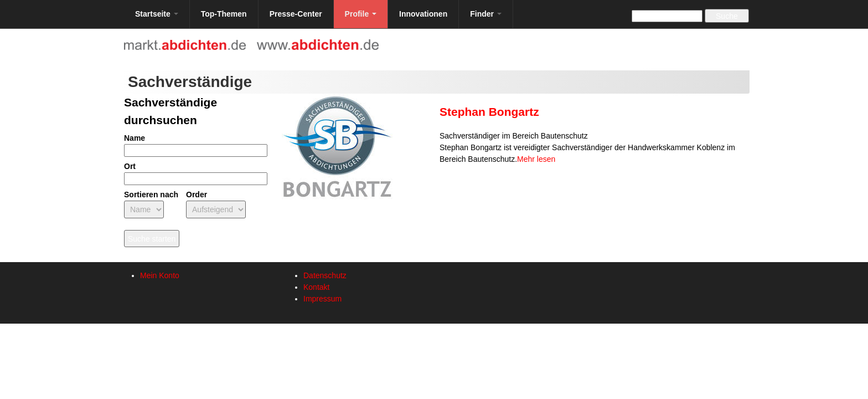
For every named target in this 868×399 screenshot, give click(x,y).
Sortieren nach (151, 195)
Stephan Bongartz (489, 112)
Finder (486, 14)
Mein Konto (160, 275)
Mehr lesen (536, 159)
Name (135, 138)
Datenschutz (325, 275)
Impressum (322, 299)
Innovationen (423, 14)
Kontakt (316, 287)
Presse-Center (296, 14)
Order (197, 195)
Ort (130, 166)
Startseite (157, 14)
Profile (361, 14)
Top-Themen (224, 14)
